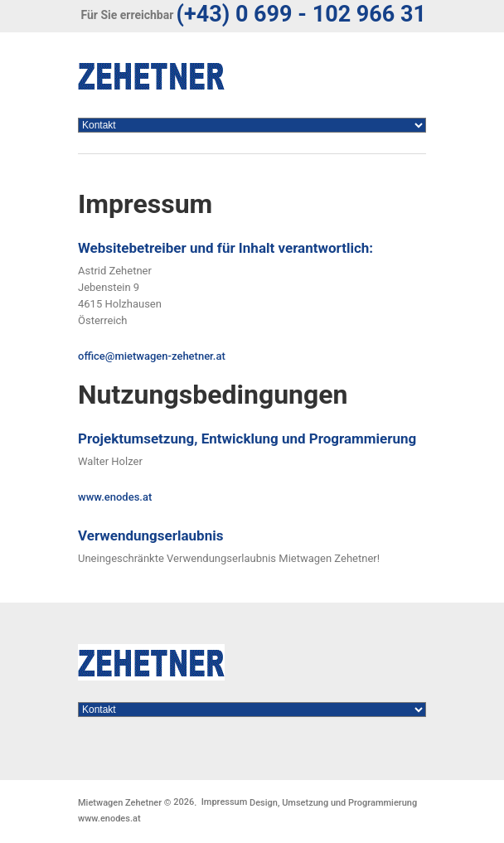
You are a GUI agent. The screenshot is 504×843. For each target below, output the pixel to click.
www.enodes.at (115, 497)
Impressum (225, 802)
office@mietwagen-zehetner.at (152, 356)
